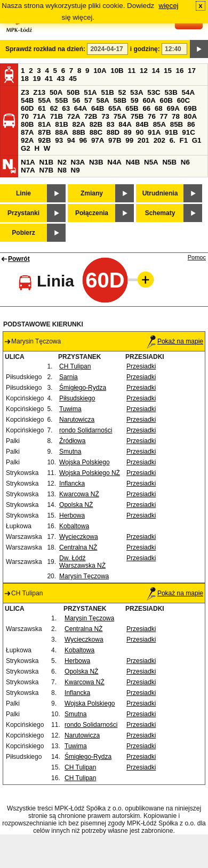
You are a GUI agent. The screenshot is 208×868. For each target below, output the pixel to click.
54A (188, 92)
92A (27, 140)
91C (188, 132)
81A (44, 124)
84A (125, 124)
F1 (183, 140)
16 (180, 71)
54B (27, 100)
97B (115, 140)
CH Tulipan (75, 366)
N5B (169, 162)
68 (159, 108)
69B (190, 108)
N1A (28, 162)
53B (171, 92)
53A (137, 92)
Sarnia (69, 377)
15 (168, 71)
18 (25, 79)
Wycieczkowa (79, 537)
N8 (62, 170)
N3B (96, 162)
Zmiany (92, 193)
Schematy (160, 213)
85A (159, 124)
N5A (151, 162)
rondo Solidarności (86, 430)
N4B (133, 162)
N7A (28, 170)
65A (115, 108)
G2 (26, 148)
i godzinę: (145, 49)
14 (156, 71)
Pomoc (197, 257)
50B (73, 92)
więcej (169, 6)
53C (154, 92)
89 (128, 132)
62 (54, 108)
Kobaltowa (74, 526)
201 (143, 140)
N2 (62, 162)
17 (192, 71)
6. (173, 140)
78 (176, 116)
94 (71, 140)
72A (74, 116)
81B (61, 124)
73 (105, 116)
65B (132, 108)
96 (83, 140)
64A (81, 108)
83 (111, 124)
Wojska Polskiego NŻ (90, 473)
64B (98, 108)
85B (177, 124)
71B (57, 116)
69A (173, 108)
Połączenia (92, 213)
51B (107, 92)
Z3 (25, 92)
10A (100, 71)
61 (42, 108)
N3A (78, 162)
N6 (185, 162)
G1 (197, 140)
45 (73, 79)
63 (66, 108)
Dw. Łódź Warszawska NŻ (82, 562)
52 (122, 92)
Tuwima (70, 409)
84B (142, 124)
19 (37, 79)
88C (96, 132)
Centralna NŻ (78, 547)
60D (27, 108)
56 (76, 100)
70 (25, 116)
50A (56, 92)
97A (98, 140)
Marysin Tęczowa (84, 576)
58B (120, 100)
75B (137, 116)
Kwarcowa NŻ (79, 494)
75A (120, 116)
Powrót (19, 259)
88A (61, 132)
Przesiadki (141, 366)
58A (103, 100)
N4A (114, 162)
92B (44, 140)
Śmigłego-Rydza (83, 388)
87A (27, 132)
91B (171, 132)
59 (135, 100)
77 (164, 116)
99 (129, 140)
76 (152, 116)
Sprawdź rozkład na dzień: (45, 49)
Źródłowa (72, 441)
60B (166, 100)
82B (96, 124)
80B (27, 124)
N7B (46, 170)
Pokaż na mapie (175, 341)
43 (61, 79)
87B (44, 132)
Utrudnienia (160, 193)
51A (90, 92)
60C (183, 100)
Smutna (70, 452)
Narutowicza (77, 420)
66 (146, 108)
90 (139, 132)
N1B (46, 162)
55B (61, 100)
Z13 (39, 92)
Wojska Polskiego (85, 462)
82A (78, 124)
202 (159, 140)
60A (149, 100)
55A (44, 100)
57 (88, 100)
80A (190, 116)
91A (154, 132)
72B (91, 116)
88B (78, 132)
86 (191, 124)
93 (59, 140)
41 (49, 79)
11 (131, 71)
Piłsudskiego (77, 398)
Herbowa (72, 515)
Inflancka (72, 484)
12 (144, 71)
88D (113, 132)
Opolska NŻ (76, 505)
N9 (75, 170)
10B (117, 71)
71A (39, 116)
